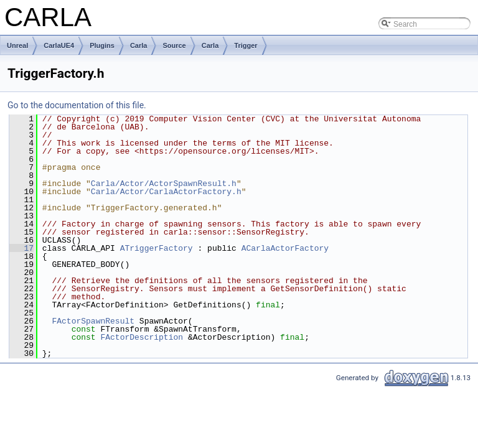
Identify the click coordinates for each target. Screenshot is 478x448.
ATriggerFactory (157, 248)
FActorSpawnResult (93, 321)
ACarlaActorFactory (285, 248)
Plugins (102, 45)
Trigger (246, 45)
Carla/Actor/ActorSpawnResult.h (164, 184)
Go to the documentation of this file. (77, 105)
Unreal (17, 45)
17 (21, 248)
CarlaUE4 (59, 45)
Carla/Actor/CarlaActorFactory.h (166, 192)
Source (174, 45)
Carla (139, 45)
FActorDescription (142, 337)
